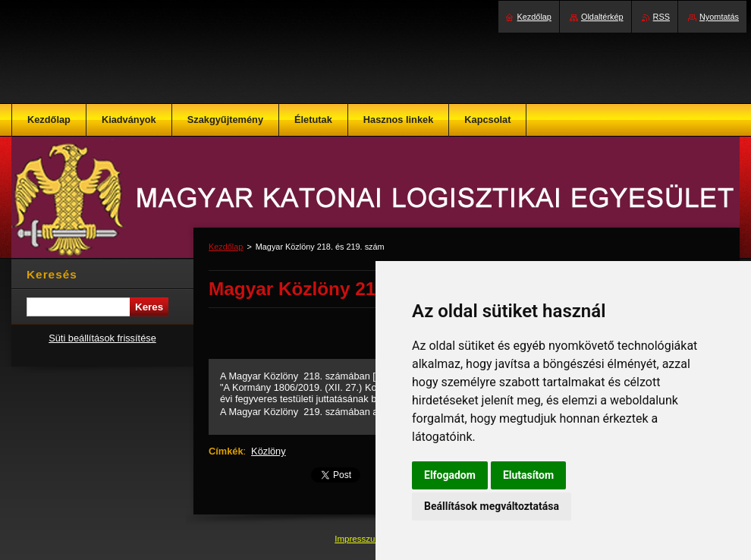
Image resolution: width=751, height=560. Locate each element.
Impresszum (360, 539)
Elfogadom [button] (450, 475)
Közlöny (269, 451)
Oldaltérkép (602, 17)
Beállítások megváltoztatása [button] (492, 506)
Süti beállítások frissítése (102, 338)
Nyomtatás (719, 17)
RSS (661, 17)
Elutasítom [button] (528, 475)
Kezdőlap (226, 247)
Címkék (226, 451)
